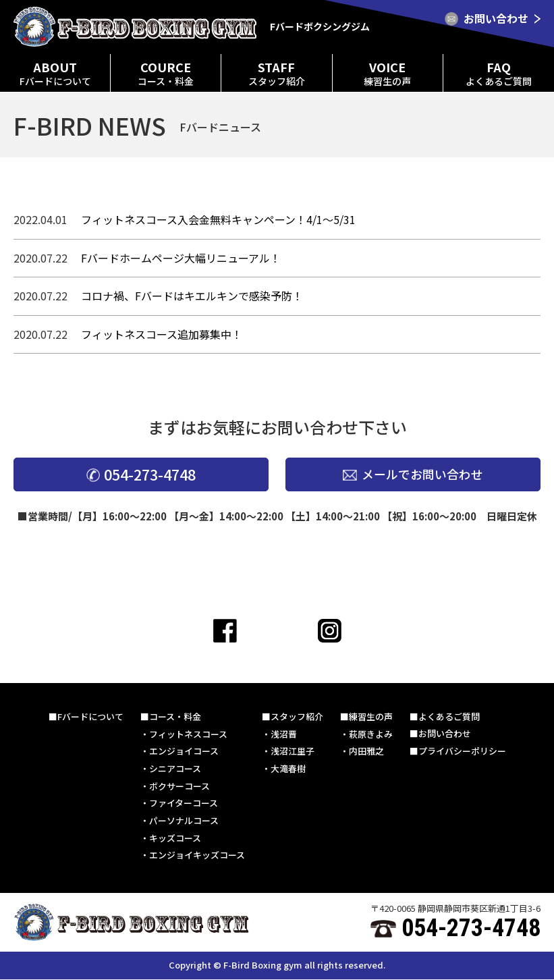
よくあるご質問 (449, 716)
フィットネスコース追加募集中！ (162, 334)
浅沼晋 (284, 734)
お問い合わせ (445, 734)
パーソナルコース (184, 821)
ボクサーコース (179, 786)
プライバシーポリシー (462, 751)
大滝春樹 (288, 768)
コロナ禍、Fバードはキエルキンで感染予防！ (192, 296)
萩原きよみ (371, 734)
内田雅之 (366, 751)
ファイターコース (184, 804)
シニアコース (175, 768)
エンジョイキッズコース (197, 855)
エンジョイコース (184, 751)
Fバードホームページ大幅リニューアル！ (181, 258)
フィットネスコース (188, 734)
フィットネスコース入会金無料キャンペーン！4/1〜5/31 (218, 219)
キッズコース (175, 838)
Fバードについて (90, 716)
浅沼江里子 (293, 751)
